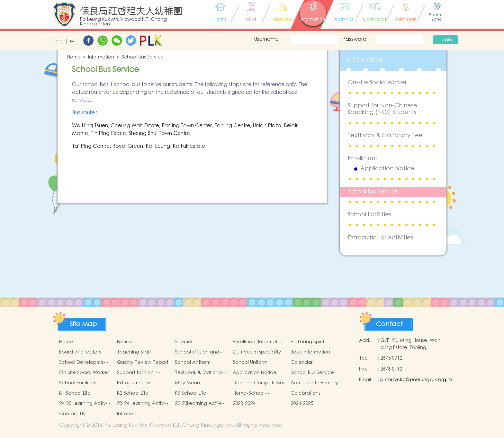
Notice (125, 342)
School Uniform (250, 362)
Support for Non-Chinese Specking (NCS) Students (382, 109)
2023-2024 (244, 403)
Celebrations (306, 393)
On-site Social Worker (377, 82)
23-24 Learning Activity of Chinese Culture (143, 404)
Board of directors (80, 352)
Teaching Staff (134, 352)
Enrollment (363, 158)
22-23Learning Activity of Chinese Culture (200, 404)
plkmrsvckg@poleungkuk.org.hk (416, 380)
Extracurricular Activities (380, 238)
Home (74, 57)
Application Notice (387, 169)
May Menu (187, 383)
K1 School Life (75, 393)
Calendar (302, 362)
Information (101, 57)
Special (184, 342)
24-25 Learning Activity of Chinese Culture (85, 404)
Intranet (126, 414)
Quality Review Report (143, 362)
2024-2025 (302, 403)
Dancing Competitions (259, 383)
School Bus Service (143, 57)
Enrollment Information (259, 342)
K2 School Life (133, 393)
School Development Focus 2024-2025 (84, 362)
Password (354, 39)
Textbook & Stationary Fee (385, 135)
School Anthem (193, 362)
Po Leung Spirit (307, 342)
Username (266, 39)
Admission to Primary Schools (314, 383)
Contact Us (72, 414)
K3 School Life (191, 393)
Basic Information (310, 352)
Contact (389, 324)
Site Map (83, 324)
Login (446, 40)
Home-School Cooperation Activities (259, 393)
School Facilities (369, 215)
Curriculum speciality (257, 352)
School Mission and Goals (197, 352)
